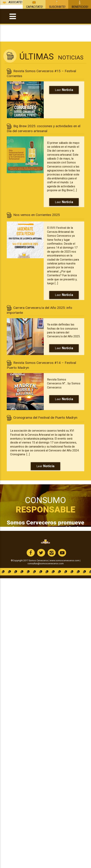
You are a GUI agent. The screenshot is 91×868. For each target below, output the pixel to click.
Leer (64, 90)
